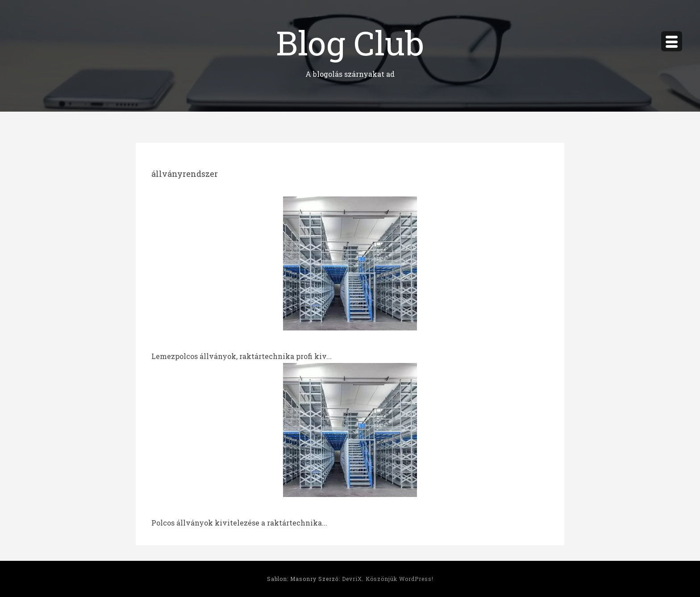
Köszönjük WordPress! (400, 579)
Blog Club (350, 42)
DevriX (352, 579)
